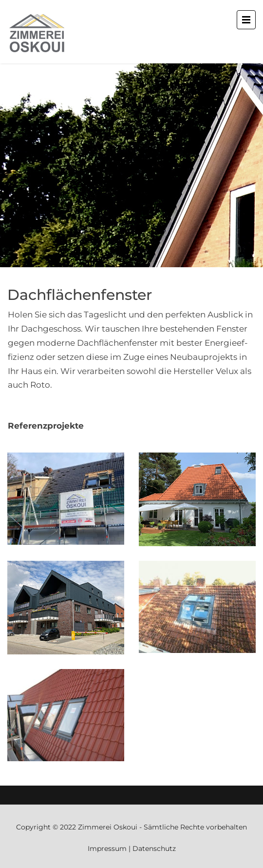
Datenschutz (154, 848)
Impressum (107, 848)
